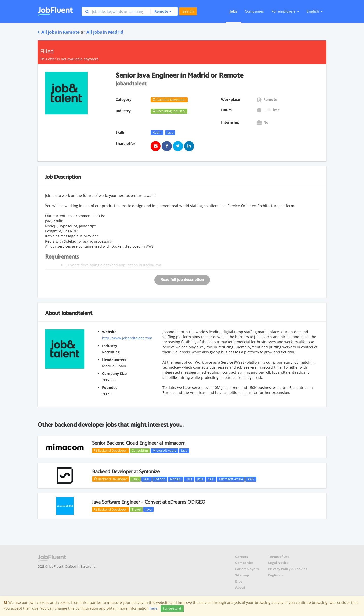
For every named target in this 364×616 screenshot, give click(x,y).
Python (160, 479)
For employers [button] (285, 11)
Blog (239, 581)
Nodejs (175, 479)
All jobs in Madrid (105, 32)
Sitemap (242, 575)
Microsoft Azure (165, 451)
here (153, 608)
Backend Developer (111, 450)
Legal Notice (278, 563)
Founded (110, 388)
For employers (247, 569)
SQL (147, 479)
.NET (189, 479)
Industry (110, 346)
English (315, 11)
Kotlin (157, 132)
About (240, 587)
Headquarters (114, 360)
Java (170, 132)
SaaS (135, 479)
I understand (172, 609)
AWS (251, 479)
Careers (242, 557)
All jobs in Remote (59, 32)
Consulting (140, 451)
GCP (211, 479)
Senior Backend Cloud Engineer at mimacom (139, 443)
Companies (254, 11)
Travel (136, 509)
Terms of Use (279, 557)
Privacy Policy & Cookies (288, 569)
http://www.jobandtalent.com (127, 338)
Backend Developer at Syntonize (126, 472)
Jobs (233, 11)
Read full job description (182, 280)
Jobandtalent (77, 313)
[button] (161, 11)
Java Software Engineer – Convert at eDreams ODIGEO (149, 502)
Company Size (114, 374)
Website (109, 332)
